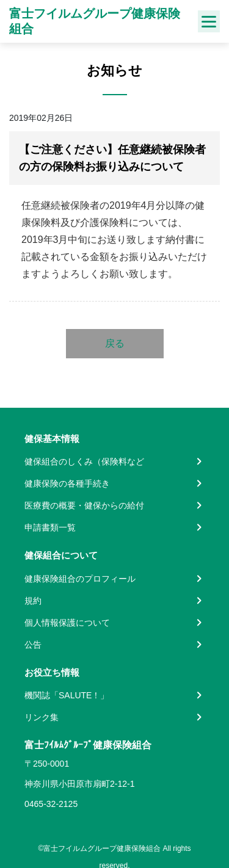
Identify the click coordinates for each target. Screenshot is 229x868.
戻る (115, 343)
